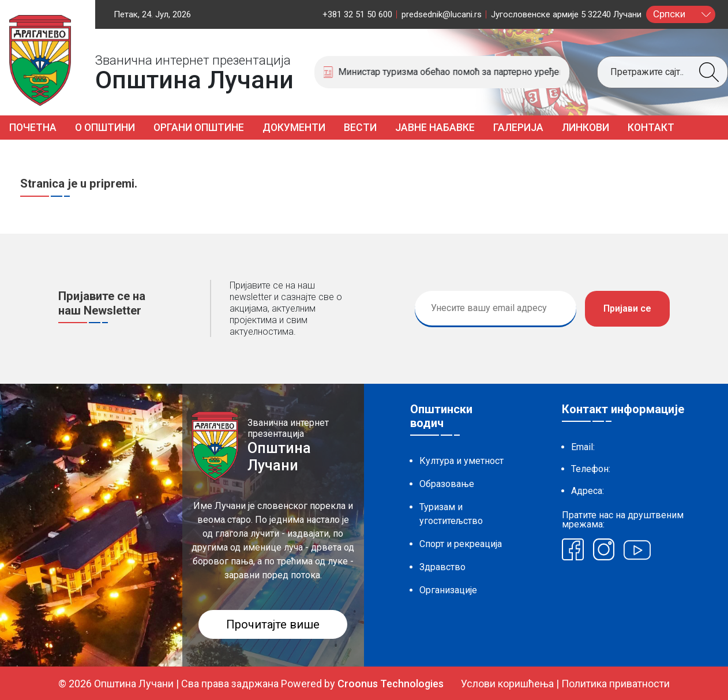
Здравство (442, 567)
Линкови (586, 128)
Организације (448, 590)
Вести (360, 128)
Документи (294, 128)
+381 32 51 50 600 (357, 14)
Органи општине (199, 128)
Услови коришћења (507, 684)
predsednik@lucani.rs (442, 14)
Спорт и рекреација (461, 544)
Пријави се (627, 308)
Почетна (33, 128)
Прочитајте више (273, 624)
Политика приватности (616, 684)
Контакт (651, 128)
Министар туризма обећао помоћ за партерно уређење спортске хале (463, 72)
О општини (105, 128)
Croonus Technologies (391, 684)
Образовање (447, 484)
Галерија (518, 128)
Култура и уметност (461, 461)
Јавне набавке (435, 128)
